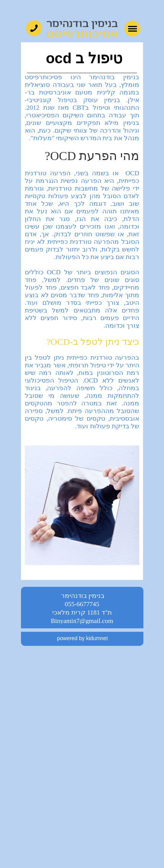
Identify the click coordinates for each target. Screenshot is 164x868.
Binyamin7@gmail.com (82, 621)
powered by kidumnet (82, 638)
